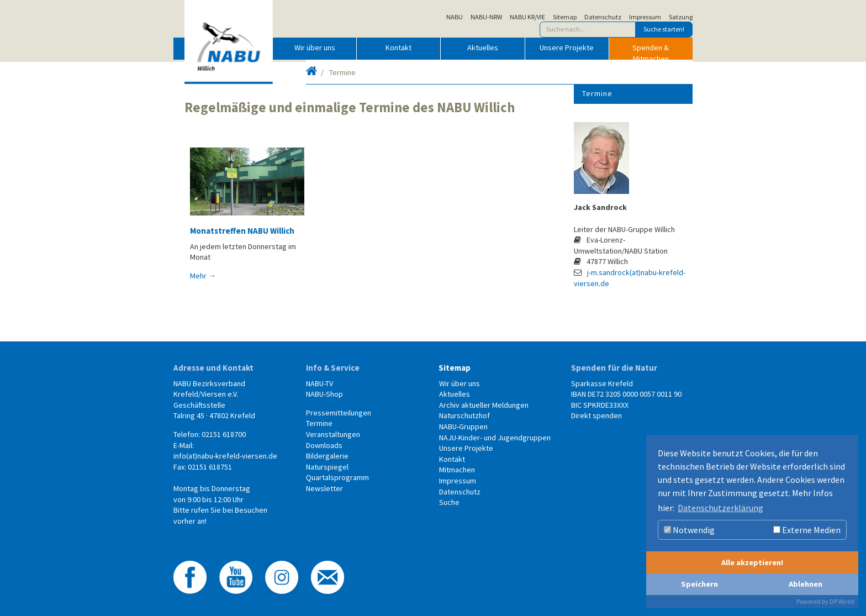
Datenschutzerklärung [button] (720, 508)
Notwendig (689, 530)
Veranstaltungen (333, 434)
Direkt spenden (596, 415)
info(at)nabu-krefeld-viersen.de (225, 456)
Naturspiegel (327, 467)
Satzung (681, 17)
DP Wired (842, 601)
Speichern (699, 584)
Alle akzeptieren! (752, 562)
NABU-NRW (486, 17)
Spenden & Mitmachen (651, 51)
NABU (455, 17)
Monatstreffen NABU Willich (242, 231)
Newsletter (324, 488)
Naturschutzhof (464, 415)
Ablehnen (806, 584)
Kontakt (398, 48)
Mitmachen (457, 470)
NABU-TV (320, 383)
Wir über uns (315, 48)
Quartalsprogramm (337, 477)
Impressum (645, 17)
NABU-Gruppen (463, 427)
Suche (449, 502)
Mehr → (203, 276)
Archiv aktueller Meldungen (484, 405)
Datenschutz (603, 17)
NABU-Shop (324, 394)
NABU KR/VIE (527, 17)
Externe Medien (807, 530)
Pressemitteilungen (339, 413)
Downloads (324, 445)
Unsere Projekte (567, 48)
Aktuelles (483, 48)
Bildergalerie (327, 456)
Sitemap (565, 17)
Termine (597, 93)
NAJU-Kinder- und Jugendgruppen (495, 438)
